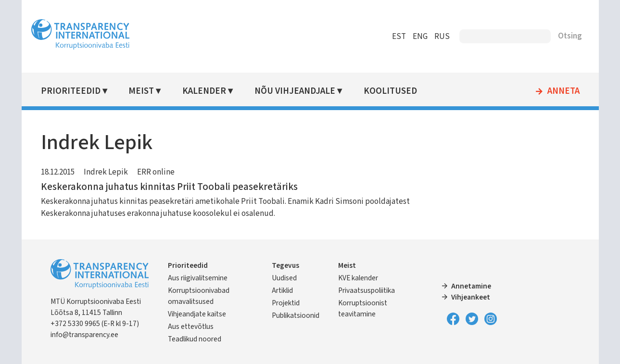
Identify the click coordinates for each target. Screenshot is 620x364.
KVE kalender (358, 278)
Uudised (284, 278)
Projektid (286, 303)
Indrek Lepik (106, 172)
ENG (420, 37)
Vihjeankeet (471, 297)
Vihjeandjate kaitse (197, 314)
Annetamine (471, 286)
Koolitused (390, 91)
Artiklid (282, 290)
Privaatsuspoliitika (367, 290)
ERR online (156, 172)
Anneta (563, 91)
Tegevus (285, 265)
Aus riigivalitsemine (198, 278)
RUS (442, 37)
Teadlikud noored (195, 339)
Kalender (204, 91)
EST (399, 37)
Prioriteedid (71, 91)
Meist (141, 91)
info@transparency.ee (84, 335)
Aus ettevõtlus (191, 326)
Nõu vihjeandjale (295, 91)
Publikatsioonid (296, 315)
